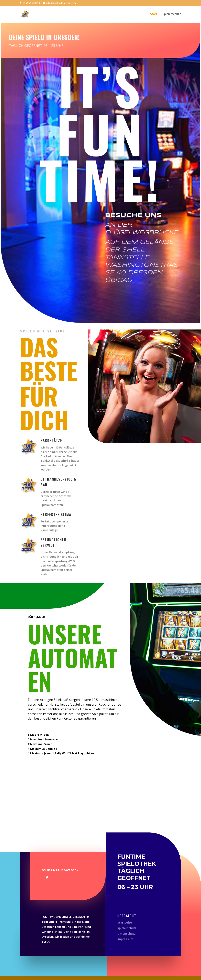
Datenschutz (127, 933)
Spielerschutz (172, 14)
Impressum (125, 939)
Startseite (125, 922)
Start (154, 14)
